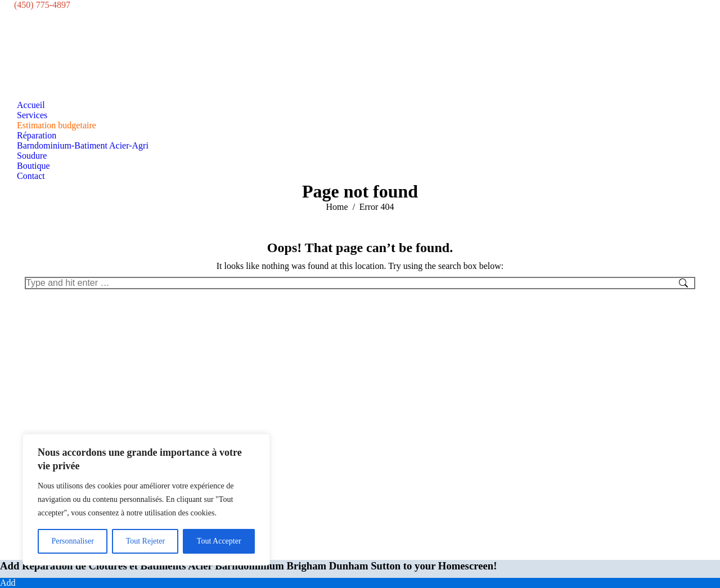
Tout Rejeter (145, 541)
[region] (146, 500)
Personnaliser (72, 541)
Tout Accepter (219, 541)
